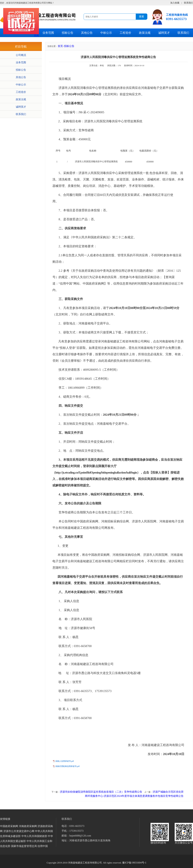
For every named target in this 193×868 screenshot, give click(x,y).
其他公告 (87, 33)
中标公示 (106, 33)
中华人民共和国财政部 (34, 836)
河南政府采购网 (28, 826)
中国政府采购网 (9, 826)
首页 (60, 46)
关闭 (36, 36)
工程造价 (125, 33)
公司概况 (21, 55)
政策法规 (145, 33)
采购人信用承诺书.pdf (65, 761)
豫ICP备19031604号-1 (134, 863)
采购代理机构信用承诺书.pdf (67, 766)
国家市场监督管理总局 (24, 846)
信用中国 (43, 846)
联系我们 (183, 33)
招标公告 (68, 33)
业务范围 (48, 33)
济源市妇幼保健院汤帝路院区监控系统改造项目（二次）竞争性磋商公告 (101, 792)
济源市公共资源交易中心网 (19, 831)
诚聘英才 (164, 33)
